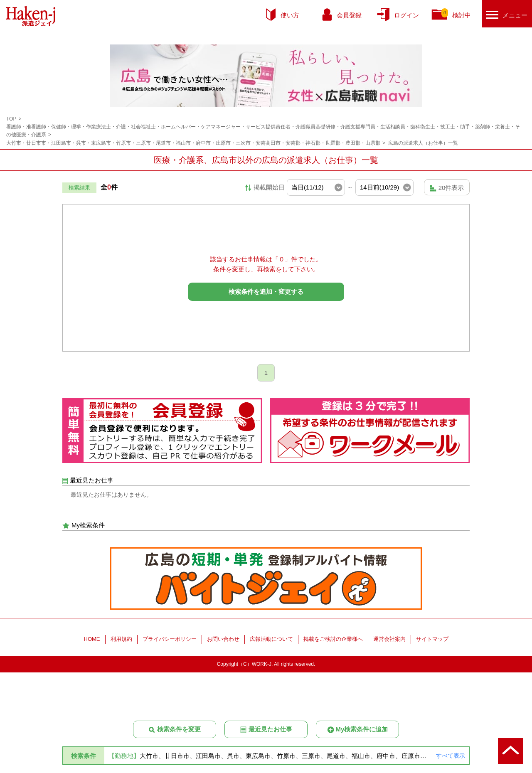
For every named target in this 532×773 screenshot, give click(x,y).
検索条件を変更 (175, 729)
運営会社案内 (389, 679)
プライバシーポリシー (170, 679)
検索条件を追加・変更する (266, 292)
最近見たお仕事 (266, 729)
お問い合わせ (223, 679)
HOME (92, 679)
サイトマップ (432, 679)
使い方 (290, 15)
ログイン (406, 15)
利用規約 (121, 679)
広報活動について (271, 679)
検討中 (456, 14)
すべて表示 (451, 756)
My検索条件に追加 (358, 729)
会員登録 (349, 15)
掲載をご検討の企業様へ (333, 679)
